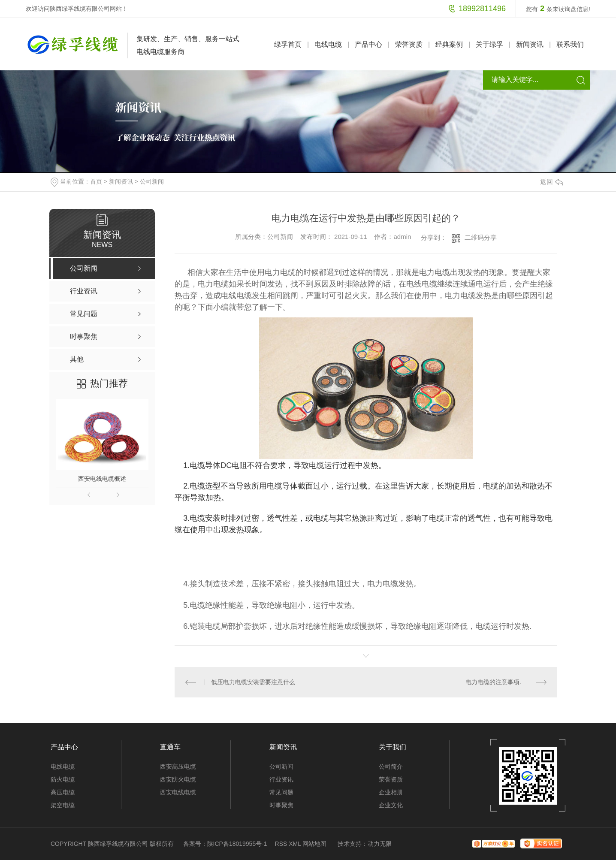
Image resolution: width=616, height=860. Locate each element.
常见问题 (281, 792)
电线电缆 (328, 44)
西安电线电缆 (178, 792)
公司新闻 (152, 181)
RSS (281, 844)
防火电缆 (63, 779)
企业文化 (391, 805)
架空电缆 (63, 805)
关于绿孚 (489, 44)
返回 (552, 182)
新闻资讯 (530, 44)
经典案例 (449, 44)
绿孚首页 (288, 44)
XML (295, 844)
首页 (96, 181)
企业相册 (391, 792)
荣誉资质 (409, 44)
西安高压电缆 (178, 766)
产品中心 (368, 44)
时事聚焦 (281, 805)
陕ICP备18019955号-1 (237, 844)
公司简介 (391, 766)
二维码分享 (481, 237)
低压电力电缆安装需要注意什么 (253, 682)
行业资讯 (281, 779)
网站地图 (314, 844)
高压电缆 (63, 792)
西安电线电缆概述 (102, 479)
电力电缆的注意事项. (493, 682)
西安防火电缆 (178, 779)
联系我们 (570, 44)
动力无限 (380, 844)
